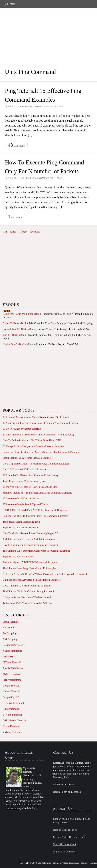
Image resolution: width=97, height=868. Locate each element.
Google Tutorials (11, 686)
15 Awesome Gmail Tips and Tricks (21, 499)
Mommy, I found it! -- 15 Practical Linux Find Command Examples (37, 493)
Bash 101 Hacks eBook (15, 323)
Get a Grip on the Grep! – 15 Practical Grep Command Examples (36, 464)
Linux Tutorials (11, 622)
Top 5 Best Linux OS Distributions (20, 528)
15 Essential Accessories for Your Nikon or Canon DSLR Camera (36, 417)
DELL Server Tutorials (14, 721)
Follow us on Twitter (64, 785)
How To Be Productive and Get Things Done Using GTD (32, 440)
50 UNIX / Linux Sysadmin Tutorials (22, 429)
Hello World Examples (14, 703)
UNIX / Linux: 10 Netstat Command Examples (27, 586)
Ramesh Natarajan (14, 808)
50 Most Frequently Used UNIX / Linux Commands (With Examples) (38, 435)
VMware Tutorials (12, 732)
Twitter (23, 232)
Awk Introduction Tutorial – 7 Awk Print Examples (29, 539)
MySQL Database (12, 674)
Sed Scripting (10, 633)
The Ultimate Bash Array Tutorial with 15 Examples (29, 568)
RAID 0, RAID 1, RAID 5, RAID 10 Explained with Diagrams (35, 510)
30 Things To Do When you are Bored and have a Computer (33, 446)
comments (17, 145)
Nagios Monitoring (12, 651)
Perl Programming (12, 680)
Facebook (35, 232)
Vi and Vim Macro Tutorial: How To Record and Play (30, 487)
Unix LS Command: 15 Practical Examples (25, 469)
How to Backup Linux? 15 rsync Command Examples (30, 545)
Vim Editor (8, 628)
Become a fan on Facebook (67, 792)
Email (13, 232)
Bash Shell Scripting (13, 645)
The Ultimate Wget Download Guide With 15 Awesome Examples (37, 551)
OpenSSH (8, 657)
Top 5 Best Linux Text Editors (18, 557)
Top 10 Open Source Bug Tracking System (25, 481)
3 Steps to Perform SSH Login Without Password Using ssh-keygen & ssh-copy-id (45, 574)
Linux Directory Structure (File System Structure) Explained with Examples (42, 452)
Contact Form (82, 763)
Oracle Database (11, 726)
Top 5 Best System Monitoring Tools (22, 522)
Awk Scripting (10, 639)
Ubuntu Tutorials (11, 691)
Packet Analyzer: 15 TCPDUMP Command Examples (30, 562)
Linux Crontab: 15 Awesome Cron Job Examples (28, 458)
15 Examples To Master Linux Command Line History (31, 475)
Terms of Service (89, 863)
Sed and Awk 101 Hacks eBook (19, 329)
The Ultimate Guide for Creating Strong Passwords (29, 591)
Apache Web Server (13, 668)
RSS (5, 232)
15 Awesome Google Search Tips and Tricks (25, 504)
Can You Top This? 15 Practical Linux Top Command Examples (35, 516)
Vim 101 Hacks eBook (14, 335)
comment (15, 217)
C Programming (11, 709)
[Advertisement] (48, 35)
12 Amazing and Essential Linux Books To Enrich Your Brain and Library (40, 423)
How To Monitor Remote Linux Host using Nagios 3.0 (31, 533)
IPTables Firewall (12, 662)
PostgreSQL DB (11, 697)
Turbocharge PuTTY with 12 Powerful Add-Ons (27, 603)
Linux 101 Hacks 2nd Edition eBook (22, 314)
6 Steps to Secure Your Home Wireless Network (27, 597)
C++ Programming (12, 715)
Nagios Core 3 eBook (14, 344)
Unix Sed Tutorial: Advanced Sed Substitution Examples (32, 580)
